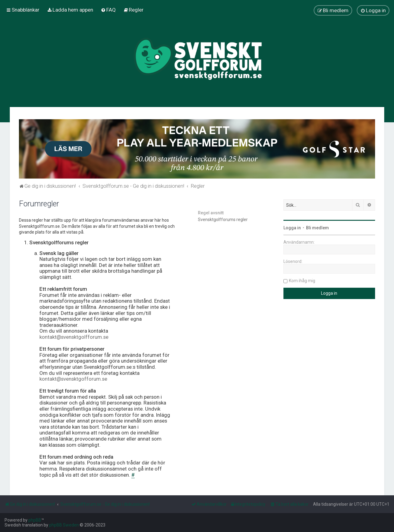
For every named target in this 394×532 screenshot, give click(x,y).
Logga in (292, 228)
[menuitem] (70, 10)
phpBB (35, 520)
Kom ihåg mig (302, 281)
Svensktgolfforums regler (223, 220)
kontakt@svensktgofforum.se (73, 379)
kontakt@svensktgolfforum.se (74, 337)
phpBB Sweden (64, 525)
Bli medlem (317, 228)
